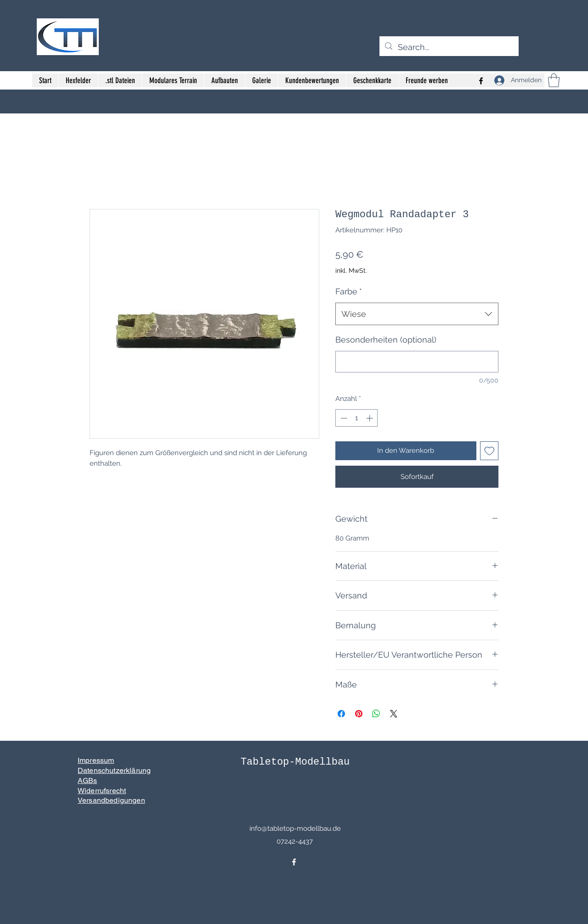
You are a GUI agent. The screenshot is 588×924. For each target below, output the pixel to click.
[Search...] (449, 47)
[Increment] (370, 418)
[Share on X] (394, 714)
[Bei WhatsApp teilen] (376, 714)
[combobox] (417, 314)
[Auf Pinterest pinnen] (359, 714)
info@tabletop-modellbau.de (295, 828)
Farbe (349, 291)
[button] (554, 80)
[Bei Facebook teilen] (341, 714)
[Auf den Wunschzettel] (489, 451)
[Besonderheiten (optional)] (417, 362)
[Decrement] (343, 418)
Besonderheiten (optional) (386, 340)
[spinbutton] (357, 418)
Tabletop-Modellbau (295, 762)
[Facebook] (294, 862)
